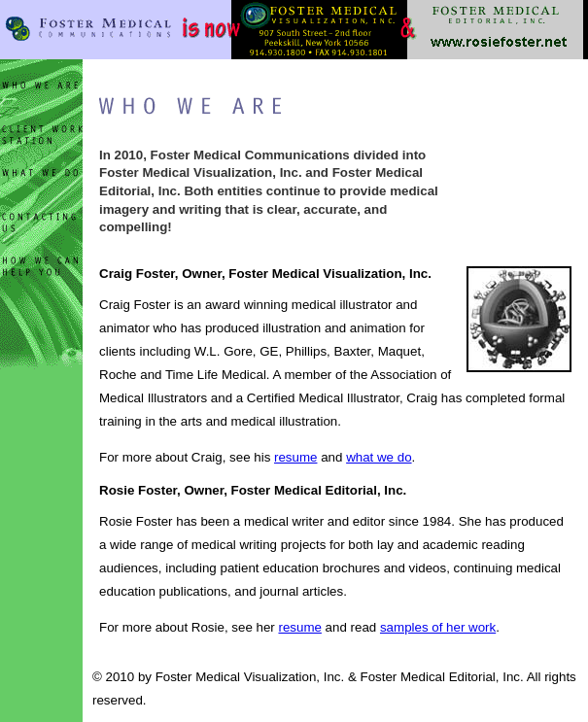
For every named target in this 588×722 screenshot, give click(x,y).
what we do (379, 457)
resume (295, 457)
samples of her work (438, 627)
